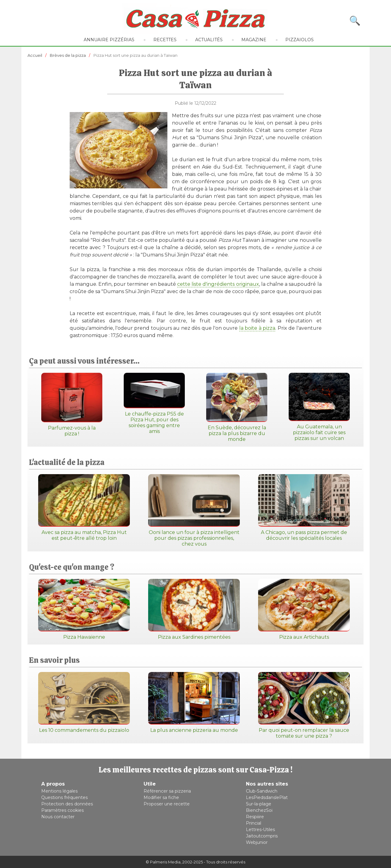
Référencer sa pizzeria (167, 791)
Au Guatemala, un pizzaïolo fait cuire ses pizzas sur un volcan (319, 407)
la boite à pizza (257, 328)
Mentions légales (59, 791)
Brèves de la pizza (68, 55)
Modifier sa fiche (161, 797)
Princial (254, 823)
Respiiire (255, 817)
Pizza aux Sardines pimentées (194, 609)
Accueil (35, 55)
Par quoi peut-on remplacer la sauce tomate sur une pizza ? (304, 705)
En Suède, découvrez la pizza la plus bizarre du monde (237, 407)
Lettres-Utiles (260, 830)
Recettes (165, 40)
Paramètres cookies (62, 810)
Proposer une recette (167, 804)
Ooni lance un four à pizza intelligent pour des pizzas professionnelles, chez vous (194, 510)
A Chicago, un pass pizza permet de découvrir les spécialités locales (304, 508)
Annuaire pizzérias (109, 40)
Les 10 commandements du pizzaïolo (84, 703)
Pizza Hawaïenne (84, 609)
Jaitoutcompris (262, 836)
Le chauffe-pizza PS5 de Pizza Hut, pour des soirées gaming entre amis (154, 403)
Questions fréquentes (64, 797)
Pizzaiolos (300, 40)
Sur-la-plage (259, 804)
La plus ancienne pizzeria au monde (194, 703)
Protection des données (67, 804)
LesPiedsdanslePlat (267, 797)
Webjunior (257, 842)
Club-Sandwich (262, 791)
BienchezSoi (259, 810)
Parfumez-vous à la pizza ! (72, 405)
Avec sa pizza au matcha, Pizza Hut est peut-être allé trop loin (84, 508)
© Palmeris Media (163, 862)
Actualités (209, 40)
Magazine (254, 40)
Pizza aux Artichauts (304, 609)
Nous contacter (58, 817)
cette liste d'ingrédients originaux (218, 284)
